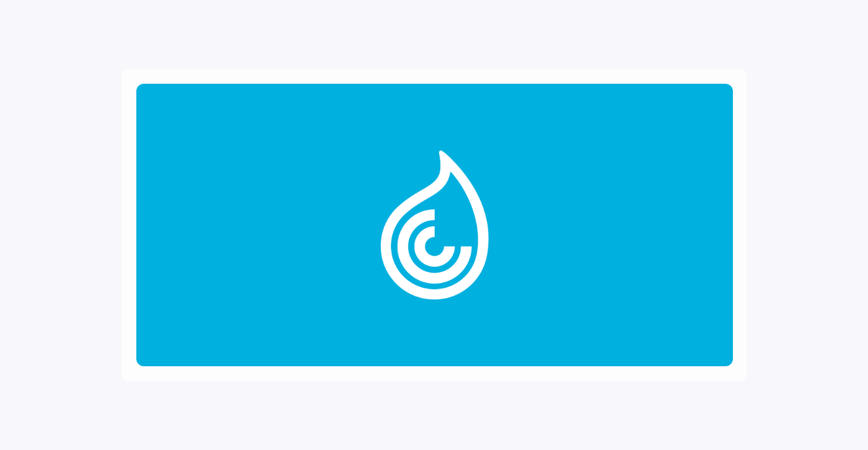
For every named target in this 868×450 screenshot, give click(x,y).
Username (502, 117)
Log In (606, 244)
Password (501, 167)
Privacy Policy (551, 333)
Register (606, 270)
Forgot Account (606, 291)
